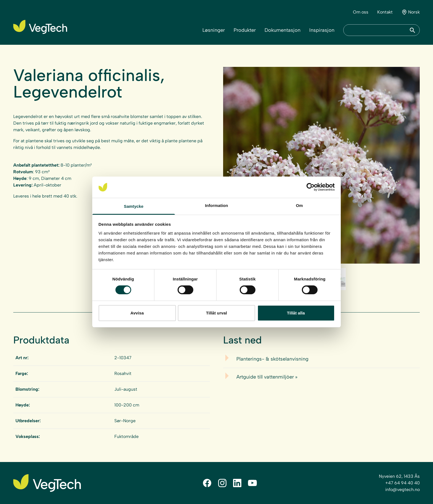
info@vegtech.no (402, 489)
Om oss (361, 12)
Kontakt (385, 12)
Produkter (245, 30)
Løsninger (214, 30)
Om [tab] (299, 205)
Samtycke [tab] (134, 206)
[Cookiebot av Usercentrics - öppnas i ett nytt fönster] (311, 187)
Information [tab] (216, 205)
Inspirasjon (322, 30)
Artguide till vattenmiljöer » (267, 377)
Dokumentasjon (282, 30)
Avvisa (137, 313)
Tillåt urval (216, 313)
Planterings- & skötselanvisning (272, 359)
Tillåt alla (296, 313)
